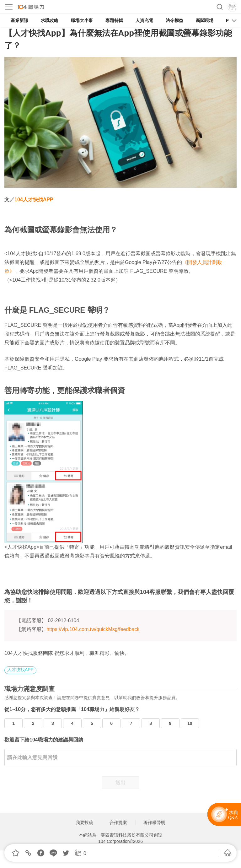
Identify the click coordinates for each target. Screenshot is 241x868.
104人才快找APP (34, 199)
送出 (120, 782)
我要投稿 (84, 822)
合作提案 (118, 822)
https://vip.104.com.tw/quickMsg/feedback (93, 629)
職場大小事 (82, 20)
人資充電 (144, 20)
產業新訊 (19, 20)
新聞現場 (205, 20)
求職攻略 (50, 20)
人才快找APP (20, 670)
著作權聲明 (154, 822)
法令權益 (174, 20)
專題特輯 (114, 20)
